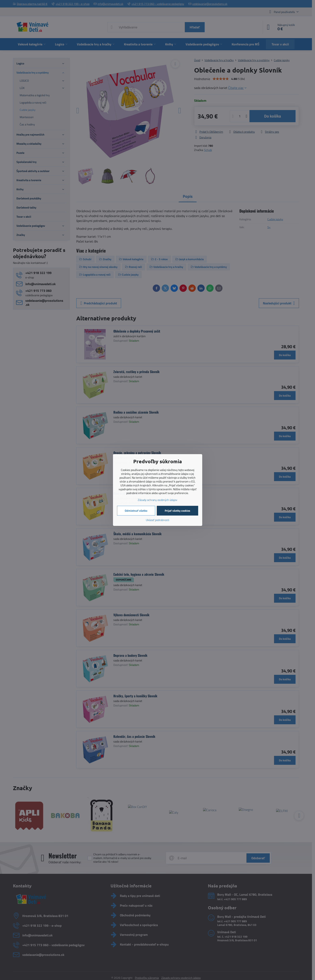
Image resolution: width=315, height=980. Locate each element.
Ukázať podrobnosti (157, 520)
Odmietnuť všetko (136, 511)
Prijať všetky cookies (177, 511)
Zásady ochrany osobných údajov (157, 500)
